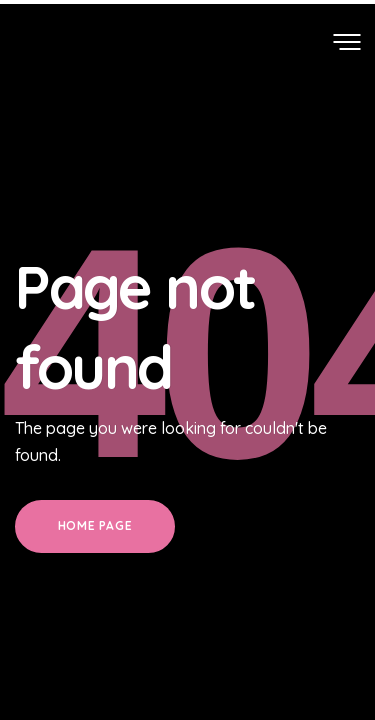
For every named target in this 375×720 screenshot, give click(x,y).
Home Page (95, 525)
